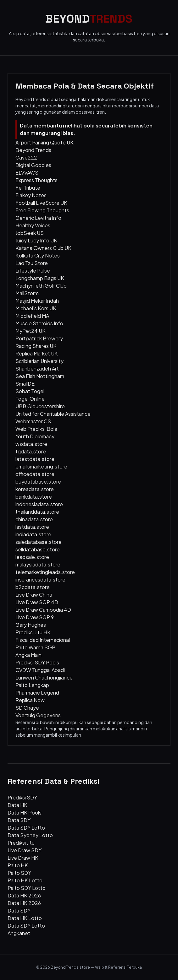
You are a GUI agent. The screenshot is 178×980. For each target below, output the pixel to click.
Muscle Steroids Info (39, 323)
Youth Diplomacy (35, 436)
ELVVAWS (27, 173)
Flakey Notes (31, 195)
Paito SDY (19, 873)
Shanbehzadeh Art (37, 368)
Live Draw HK (23, 858)
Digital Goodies (33, 165)
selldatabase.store (38, 549)
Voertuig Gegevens (38, 715)
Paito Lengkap (32, 685)
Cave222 (26, 157)
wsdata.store (31, 444)
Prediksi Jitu (21, 843)
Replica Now (30, 700)
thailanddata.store (37, 512)
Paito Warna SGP (35, 647)
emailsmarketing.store (41, 466)
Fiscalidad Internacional (43, 640)
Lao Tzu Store (32, 263)
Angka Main (28, 655)
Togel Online (30, 399)
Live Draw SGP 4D (37, 602)
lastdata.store (32, 527)
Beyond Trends (33, 150)
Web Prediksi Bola (36, 429)
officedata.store (35, 474)
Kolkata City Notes (38, 255)
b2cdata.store (33, 587)
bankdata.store (34, 497)
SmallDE (25, 384)
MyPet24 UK (31, 331)
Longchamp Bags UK (40, 278)
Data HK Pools (25, 812)
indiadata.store (33, 534)
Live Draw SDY (25, 850)
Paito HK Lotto (25, 880)
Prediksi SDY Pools (37, 662)
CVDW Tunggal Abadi (40, 670)
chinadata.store (34, 519)
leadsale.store (32, 557)
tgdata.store (31, 451)
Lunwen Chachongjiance (44, 677)
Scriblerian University (39, 361)
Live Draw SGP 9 (35, 617)
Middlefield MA (32, 316)
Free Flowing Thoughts (42, 210)
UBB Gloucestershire (40, 406)
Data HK (17, 805)
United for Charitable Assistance (53, 414)
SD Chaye (27, 708)
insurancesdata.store (40, 579)
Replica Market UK (37, 353)
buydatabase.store (38, 482)
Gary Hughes (31, 625)
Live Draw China (34, 595)
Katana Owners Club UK (43, 248)
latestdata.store (35, 459)
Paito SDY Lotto (27, 888)
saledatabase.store (39, 542)
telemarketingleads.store (45, 572)
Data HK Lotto (25, 918)
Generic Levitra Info (38, 218)
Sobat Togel (30, 391)
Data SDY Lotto (26, 828)
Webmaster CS (33, 421)
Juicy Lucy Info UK (36, 240)
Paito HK (18, 865)
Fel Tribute (28, 188)
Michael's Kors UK (36, 308)
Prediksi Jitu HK (33, 632)
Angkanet (19, 933)
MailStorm (27, 293)
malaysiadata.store (38, 564)
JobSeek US (30, 233)
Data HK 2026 (24, 895)
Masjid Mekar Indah (37, 301)
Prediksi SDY (22, 797)
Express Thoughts (36, 180)
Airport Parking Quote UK (44, 142)
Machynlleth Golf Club (41, 286)
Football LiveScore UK (41, 203)
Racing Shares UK (36, 346)
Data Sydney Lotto (30, 835)
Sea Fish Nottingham (40, 376)
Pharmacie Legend (37, 693)
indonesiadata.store (39, 504)
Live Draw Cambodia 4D (43, 610)
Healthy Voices (33, 225)
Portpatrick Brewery (39, 338)
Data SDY (19, 820)
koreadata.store (35, 489)
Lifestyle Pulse (33, 271)
